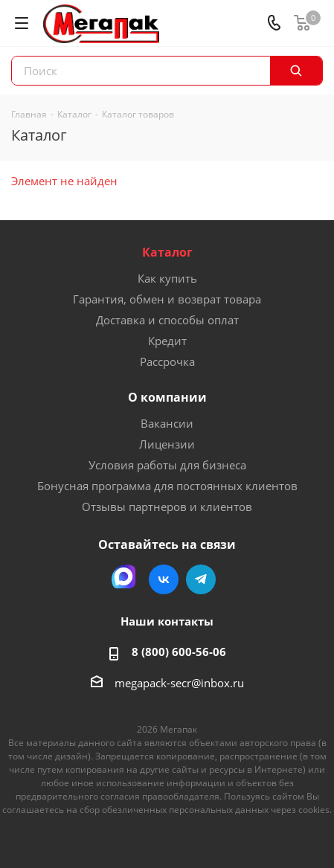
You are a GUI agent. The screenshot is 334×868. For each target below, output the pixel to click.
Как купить (167, 278)
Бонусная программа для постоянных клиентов (167, 486)
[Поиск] (296, 71)
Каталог (167, 252)
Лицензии (167, 444)
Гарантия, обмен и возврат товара (167, 299)
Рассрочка (167, 361)
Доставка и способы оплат (167, 320)
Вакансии (167, 423)
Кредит (167, 341)
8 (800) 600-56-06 (179, 652)
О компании (167, 397)
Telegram (201, 579)
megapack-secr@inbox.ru (179, 683)
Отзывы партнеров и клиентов (167, 507)
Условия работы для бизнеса (167, 465)
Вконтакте (164, 579)
